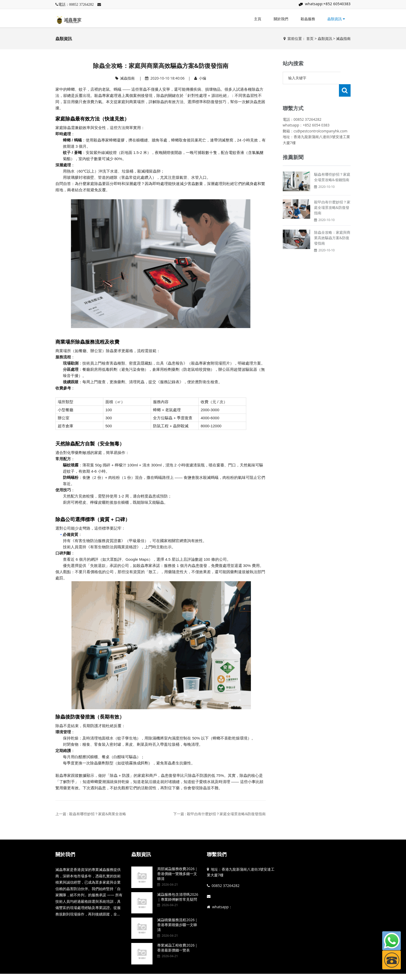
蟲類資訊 (336, 19)
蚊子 (83, 89)
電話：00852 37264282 (76, 4)
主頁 (258, 19)
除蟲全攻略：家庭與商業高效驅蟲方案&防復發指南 (332, 225)
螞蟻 (118, 89)
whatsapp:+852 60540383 (328, 4)
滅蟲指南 (343, 38)
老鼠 (106, 89)
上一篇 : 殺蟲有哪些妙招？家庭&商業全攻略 (91, 814)
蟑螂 (71, 89)
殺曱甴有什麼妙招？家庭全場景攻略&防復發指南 (332, 195)
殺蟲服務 (308, 19)
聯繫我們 (217, 854)
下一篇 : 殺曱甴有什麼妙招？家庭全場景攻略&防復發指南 (219, 814)
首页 (310, 38)
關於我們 (281, 19)
